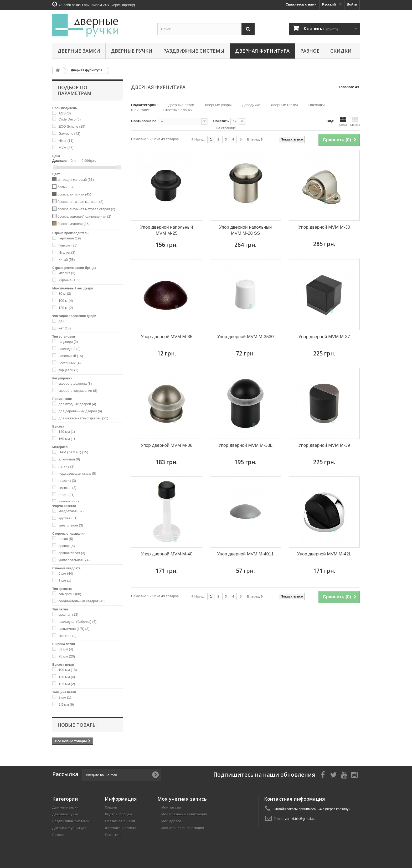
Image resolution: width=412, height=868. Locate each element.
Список (355, 122)
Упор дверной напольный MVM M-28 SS (246, 230)
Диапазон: (61, 161)
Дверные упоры (218, 105)
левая (66, 539)
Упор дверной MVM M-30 (324, 227)
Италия (67, 252)
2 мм (65, 697)
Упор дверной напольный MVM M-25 (167, 230)
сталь (67, 495)
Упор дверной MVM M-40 (167, 554)
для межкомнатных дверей (83, 418)
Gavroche (69, 134)
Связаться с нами (120, 821)
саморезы (70, 594)
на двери (68, 342)
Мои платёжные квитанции (184, 814)
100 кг (66, 301)
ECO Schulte (72, 126)
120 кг (66, 308)
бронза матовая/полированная (84, 216)
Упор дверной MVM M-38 (167, 445)
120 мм (67, 677)
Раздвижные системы (194, 51)
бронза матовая (74, 224)
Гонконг (68, 245)
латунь (67, 466)
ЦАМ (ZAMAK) (73, 452)
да (63, 321)
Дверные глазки (284, 105)
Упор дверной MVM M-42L (324, 554)
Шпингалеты (142, 110)
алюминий (69, 459)
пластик (67, 481)
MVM (66, 148)
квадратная (71, 511)
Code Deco (70, 119)
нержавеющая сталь (77, 473)
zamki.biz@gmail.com (302, 819)
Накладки (316, 105)
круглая (68, 518)
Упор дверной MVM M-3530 (245, 337)
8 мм (65, 581)
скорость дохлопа (75, 383)
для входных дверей (77, 404)
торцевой (69, 370)
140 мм (67, 432)
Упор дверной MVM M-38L (245, 445)
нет (65, 328)
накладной (70, 349)
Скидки (341, 51)
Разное (310, 51)
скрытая (68, 636)
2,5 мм (66, 704)
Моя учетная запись (182, 799)
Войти (352, 4)
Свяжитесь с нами (301, 4)
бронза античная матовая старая (86, 209)
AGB (65, 113)
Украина (69, 280)
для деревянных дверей (80, 411)
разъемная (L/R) (74, 629)
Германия (70, 238)
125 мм (67, 684)
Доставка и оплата (121, 828)
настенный (70, 363)
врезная (68, 614)
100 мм (68, 670)
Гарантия (113, 835)
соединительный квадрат (82, 601)
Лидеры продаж (119, 814)
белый (66, 187)
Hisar (66, 141)
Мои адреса (171, 821)
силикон (68, 488)
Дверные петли (181, 105)
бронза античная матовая (81, 202)
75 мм (67, 656)
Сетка (343, 122)
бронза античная (74, 194)
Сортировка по (144, 121)
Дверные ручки (132, 51)
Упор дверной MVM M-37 (324, 337)
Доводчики (251, 105)
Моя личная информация (183, 828)
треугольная (71, 525)
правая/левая (72, 553)
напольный (71, 356)
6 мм (66, 573)
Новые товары (77, 725)
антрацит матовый (76, 180)
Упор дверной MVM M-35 (167, 337)
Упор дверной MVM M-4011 (245, 554)
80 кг (65, 293)
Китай (67, 260)
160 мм (67, 439)
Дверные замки (79, 51)
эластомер (70, 502)
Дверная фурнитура (262, 51)
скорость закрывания (78, 391)
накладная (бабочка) (78, 622)
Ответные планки (178, 110)
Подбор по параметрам (74, 90)
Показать (221, 121)
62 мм (66, 649)
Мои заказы (171, 807)
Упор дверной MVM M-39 (324, 445)
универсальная (74, 560)
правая (67, 546)
